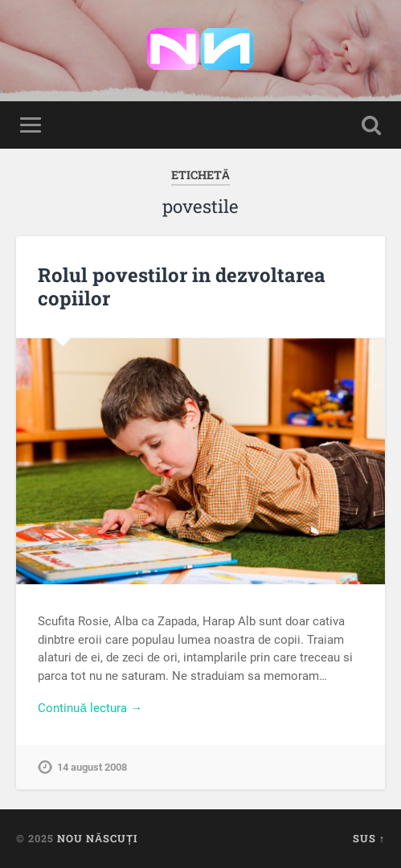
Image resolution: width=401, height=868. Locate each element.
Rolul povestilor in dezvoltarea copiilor (182, 287)
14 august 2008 (92, 767)
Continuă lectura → (90, 708)
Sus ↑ (369, 838)
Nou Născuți (97, 838)
